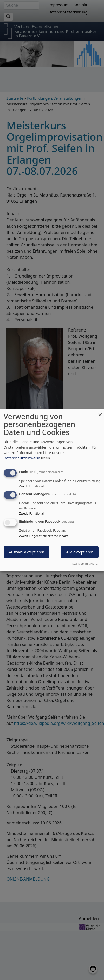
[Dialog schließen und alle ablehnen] (100, 412)
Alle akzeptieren (80, 552)
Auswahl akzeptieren (27, 552)
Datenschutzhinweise (22, 458)
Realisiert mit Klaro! (85, 563)
